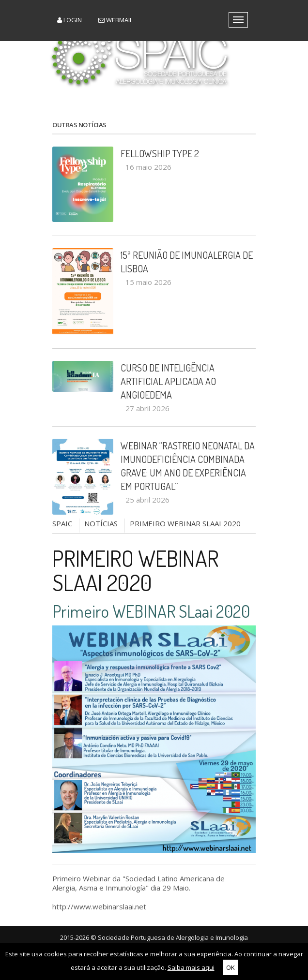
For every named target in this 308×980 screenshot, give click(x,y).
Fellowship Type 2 (160, 153)
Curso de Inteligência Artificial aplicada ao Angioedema (168, 381)
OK (231, 967)
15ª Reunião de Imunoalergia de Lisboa (187, 262)
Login (69, 20)
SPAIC (62, 523)
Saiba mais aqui (191, 967)
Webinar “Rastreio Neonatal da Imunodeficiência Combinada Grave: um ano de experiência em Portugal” (188, 466)
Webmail (115, 20)
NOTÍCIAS (101, 523)
